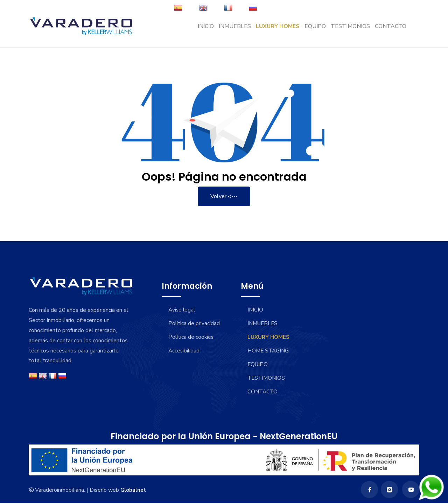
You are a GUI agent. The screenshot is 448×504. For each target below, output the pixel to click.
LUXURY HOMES (278, 30)
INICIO (206, 30)
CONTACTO (391, 30)
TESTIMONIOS (350, 30)
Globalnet (134, 490)
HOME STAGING (269, 351)
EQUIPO (315, 30)
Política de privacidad (178, 328)
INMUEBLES (235, 30)
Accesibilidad (185, 359)
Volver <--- (224, 196)
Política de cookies (192, 345)
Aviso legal (183, 310)
